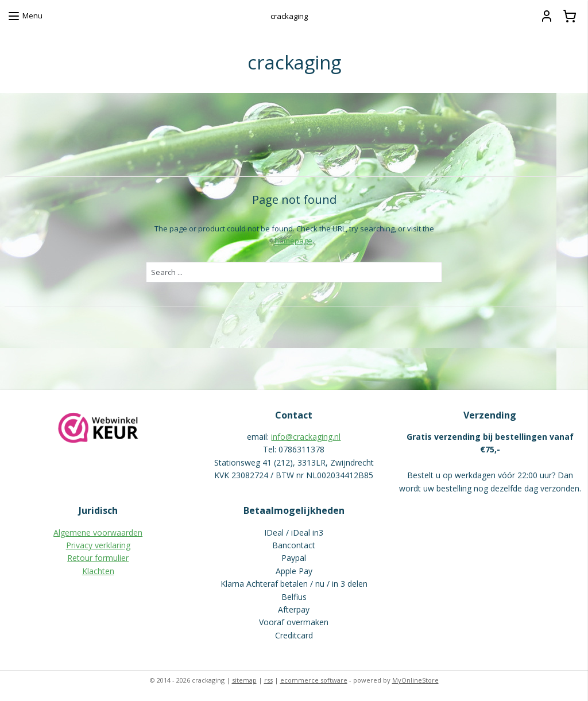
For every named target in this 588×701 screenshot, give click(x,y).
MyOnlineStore (415, 680)
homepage (293, 240)
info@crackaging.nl (306, 437)
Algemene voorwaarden (98, 532)
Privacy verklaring (98, 545)
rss (268, 680)
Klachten (98, 571)
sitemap (244, 680)
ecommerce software (314, 680)
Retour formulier (98, 558)
